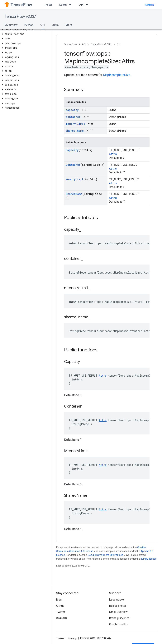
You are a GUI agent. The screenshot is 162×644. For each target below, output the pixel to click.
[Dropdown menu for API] (88, 5)
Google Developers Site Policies (105, 555)
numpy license (148, 559)
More (69, 25)
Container (73, 165)
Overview (11, 25)
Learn (63, 5)
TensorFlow (71, 44)
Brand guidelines (119, 618)
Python (29, 25)
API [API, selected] (81, 5)
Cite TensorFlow (119, 624)
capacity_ (73, 110)
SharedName (74, 194)
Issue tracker (117, 600)
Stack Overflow (118, 612)
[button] (25, 29)
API (84, 44)
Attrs (113, 154)
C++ (119, 44)
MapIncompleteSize (117, 75)
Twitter (61, 612)
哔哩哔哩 (62, 618)
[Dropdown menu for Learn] (71, 5)
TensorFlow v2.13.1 (21, 17)
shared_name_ (75, 131)
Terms (60, 638)
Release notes (118, 606)
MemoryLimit (74, 179)
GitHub (150, 5)
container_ (74, 117)
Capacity (72, 150)
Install (49, 5)
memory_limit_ (76, 124)
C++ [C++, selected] (43, 25)
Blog (59, 600)
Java (55, 25)
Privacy (72, 638)
